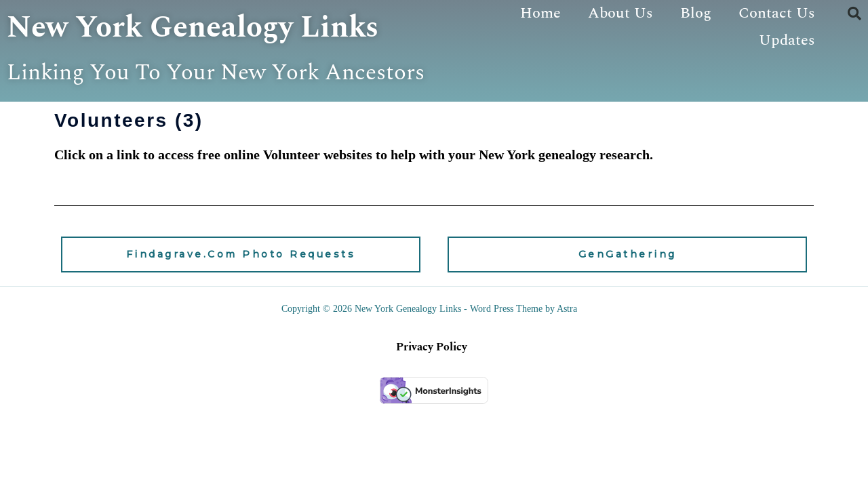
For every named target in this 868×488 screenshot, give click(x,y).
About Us (620, 13)
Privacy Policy (432, 382)
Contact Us (777, 13)
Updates (787, 40)
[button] (854, 14)
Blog (696, 13)
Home (540, 13)
